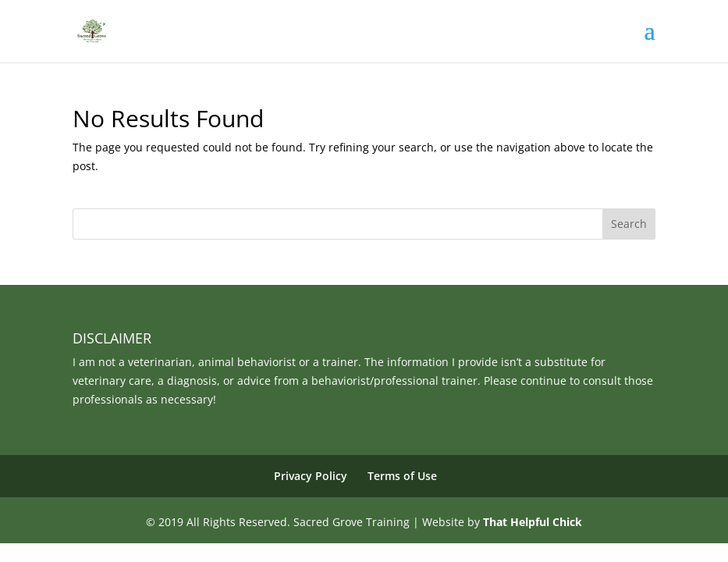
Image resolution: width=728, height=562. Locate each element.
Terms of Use (402, 476)
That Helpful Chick (533, 522)
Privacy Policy (311, 476)
